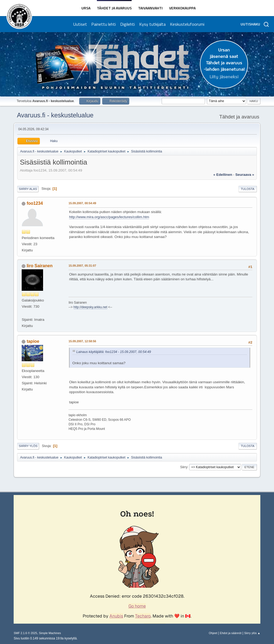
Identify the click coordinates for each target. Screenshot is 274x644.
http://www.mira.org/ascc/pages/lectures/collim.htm (109, 217)
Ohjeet (213, 633)
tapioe (33, 341)
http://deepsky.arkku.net (90, 307)
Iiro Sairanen (40, 266)
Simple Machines (50, 633)
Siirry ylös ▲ (252, 633)
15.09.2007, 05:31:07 (82, 266)
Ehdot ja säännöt (231, 633)
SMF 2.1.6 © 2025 (25, 633)
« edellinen (223, 175)
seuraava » (245, 175)
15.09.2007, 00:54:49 (82, 203)
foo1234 (35, 203)
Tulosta (248, 189)
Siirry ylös (28, 446)
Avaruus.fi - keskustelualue (55, 115)
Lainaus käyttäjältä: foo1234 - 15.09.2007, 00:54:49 (114, 352)
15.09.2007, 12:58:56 (82, 341)
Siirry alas (28, 189)
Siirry (184, 467)
